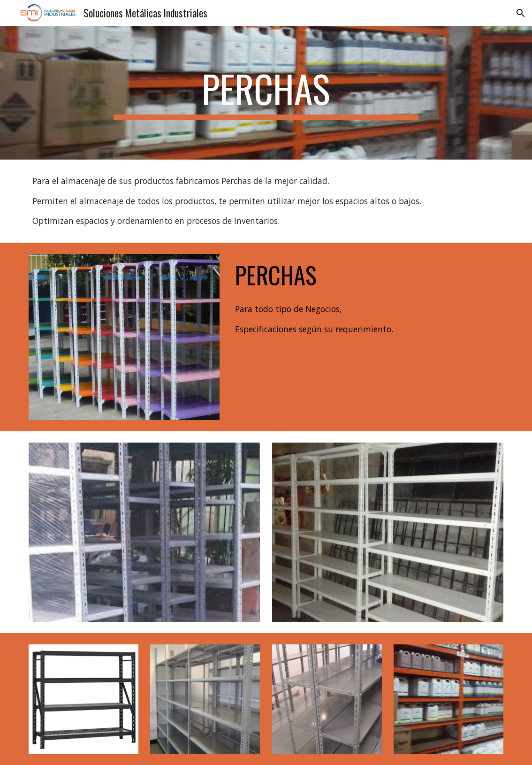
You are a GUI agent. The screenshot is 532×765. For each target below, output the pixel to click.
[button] (521, 13)
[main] (266, 93)
